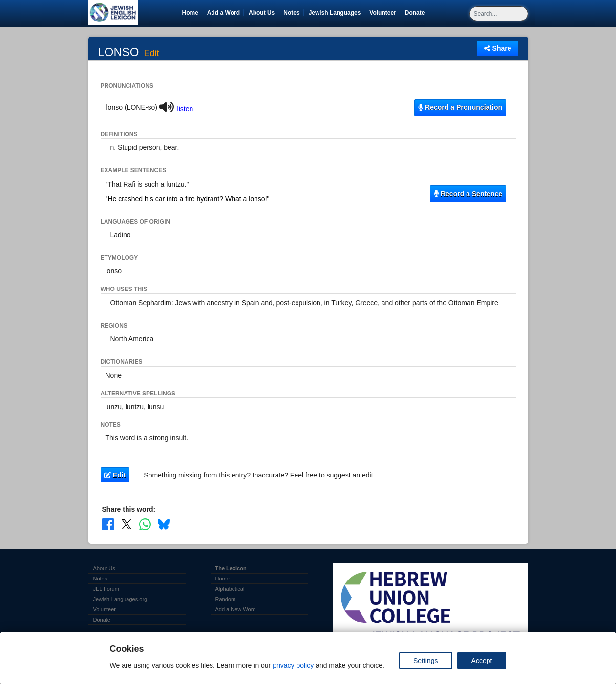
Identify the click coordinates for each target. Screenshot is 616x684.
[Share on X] (127, 524)
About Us (262, 13)
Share (498, 48)
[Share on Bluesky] (164, 524)
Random (226, 599)
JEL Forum (106, 589)
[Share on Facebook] (108, 524)
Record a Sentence (468, 194)
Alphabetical (230, 589)
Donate (417, 13)
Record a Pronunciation (460, 107)
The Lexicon (231, 568)
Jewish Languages (337, 13)
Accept (482, 661)
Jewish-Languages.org (120, 599)
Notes (291, 13)
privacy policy (293, 665)
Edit (152, 54)
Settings (426, 661)
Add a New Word (236, 609)
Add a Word (223, 13)
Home (190, 13)
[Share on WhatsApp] (145, 524)
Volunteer (384, 13)
